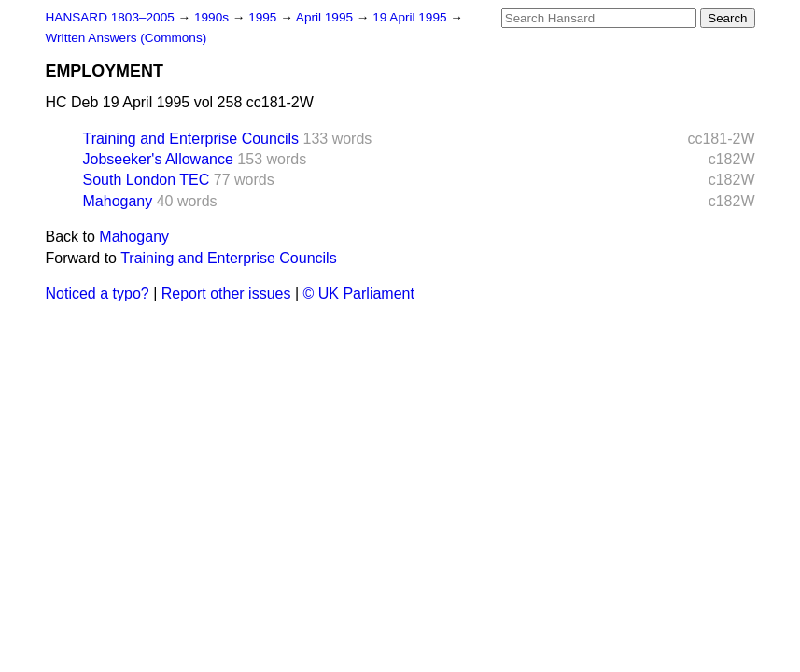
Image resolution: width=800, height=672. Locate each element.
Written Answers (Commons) (126, 38)
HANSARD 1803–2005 (110, 17)
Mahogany (118, 201)
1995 (264, 17)
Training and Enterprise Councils (191, 139)
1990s (213, 17)
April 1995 (326, 17)
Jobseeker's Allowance (158, 159)
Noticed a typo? (98, 294)
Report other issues (226, 294)
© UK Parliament (359, 294)
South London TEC (147, 180)
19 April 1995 (411, 17)
